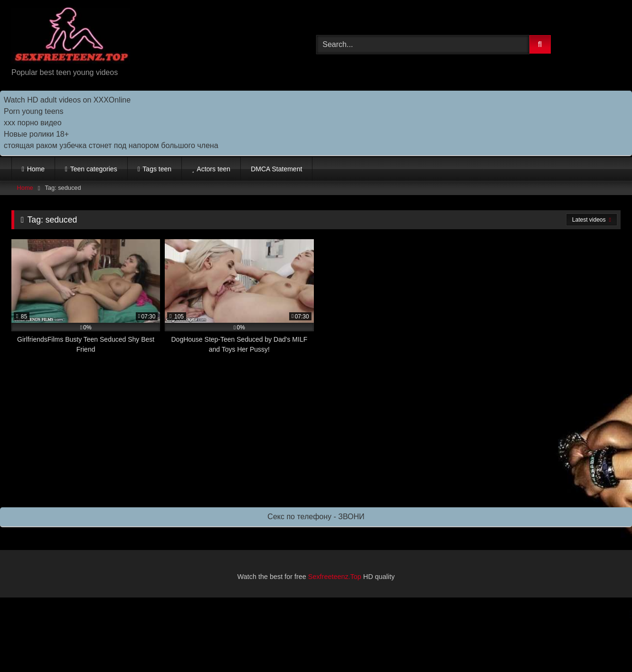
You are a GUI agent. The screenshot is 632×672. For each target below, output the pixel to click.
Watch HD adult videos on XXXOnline (67, 100)
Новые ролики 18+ (36, 134)
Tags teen (157, 169)
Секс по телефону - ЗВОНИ (316, 517)
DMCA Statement (276, 169)
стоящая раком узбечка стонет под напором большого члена (111, 145)
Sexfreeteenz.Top (335, 577)
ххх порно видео (33, 123)
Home (36, 169)
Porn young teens (33, 111)
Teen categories (94, 169)
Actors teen (213, 169)
